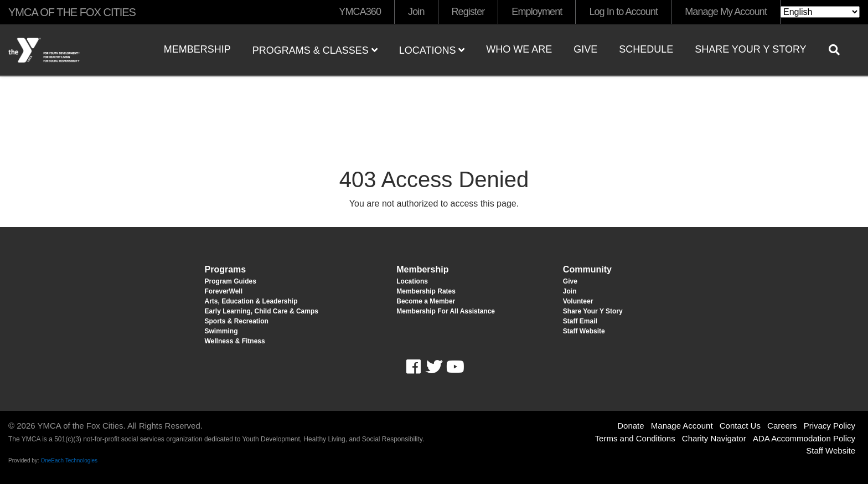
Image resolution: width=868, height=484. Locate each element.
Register (468, 12)
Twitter (434, 367)
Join (416, 12)
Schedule (646, 49)
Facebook (421, 367)
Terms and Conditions (635, 438)
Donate (631, 426)
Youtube (454, 367)
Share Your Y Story (750, 49)
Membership (197, 49)
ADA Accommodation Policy (804, 438)
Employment (537, 12)
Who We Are (519, 49)
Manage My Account (726, 12)
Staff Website (831, 450)
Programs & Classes (315, 50)
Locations (432, 50)
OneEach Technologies (69, 460)
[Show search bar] (839, 50)
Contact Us (740, 426)
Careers (782, 426)
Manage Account (682, 426)
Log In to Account (623, 12)
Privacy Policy (830, 426)
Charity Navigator (714, 438)
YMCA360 (360, 12)
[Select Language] (820, 12)
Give (585, 49)
